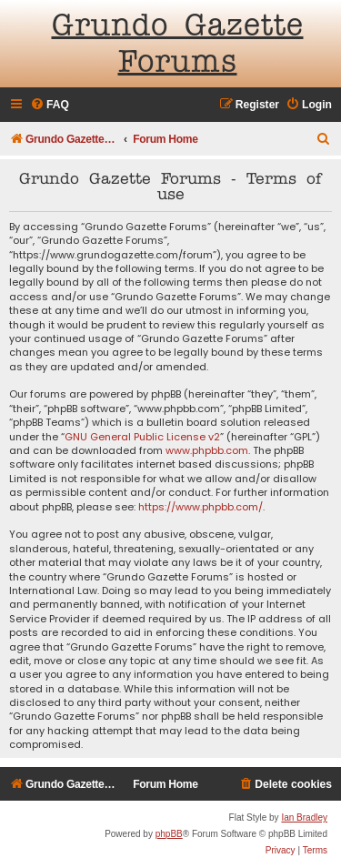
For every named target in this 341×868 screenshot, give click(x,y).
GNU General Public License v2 (142, 437)
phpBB (169, 834)
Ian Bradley (304, 818)
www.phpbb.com (207, 451)
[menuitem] (50, 105)
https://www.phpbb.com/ (201, 507)
